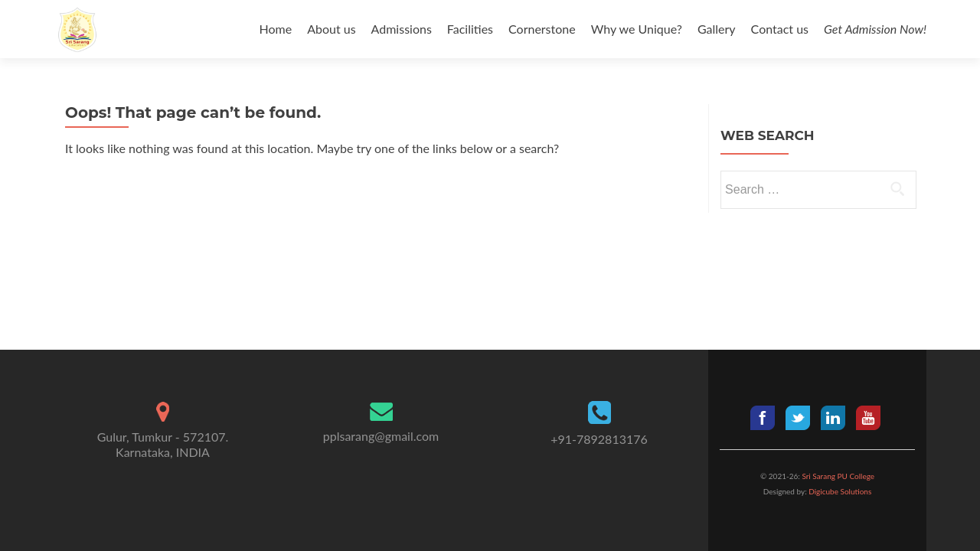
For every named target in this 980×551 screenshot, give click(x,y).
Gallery (717, 29)
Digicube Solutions (840, 491)
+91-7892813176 (599, 439)
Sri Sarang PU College (838, 476)
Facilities (470, 29)
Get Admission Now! (875, 29)
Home (276, 29)
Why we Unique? (637, 29)
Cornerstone (542, 29)
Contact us (780, 29)
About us (331, 29)
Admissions (402, 29)
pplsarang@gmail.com (381, 436)
